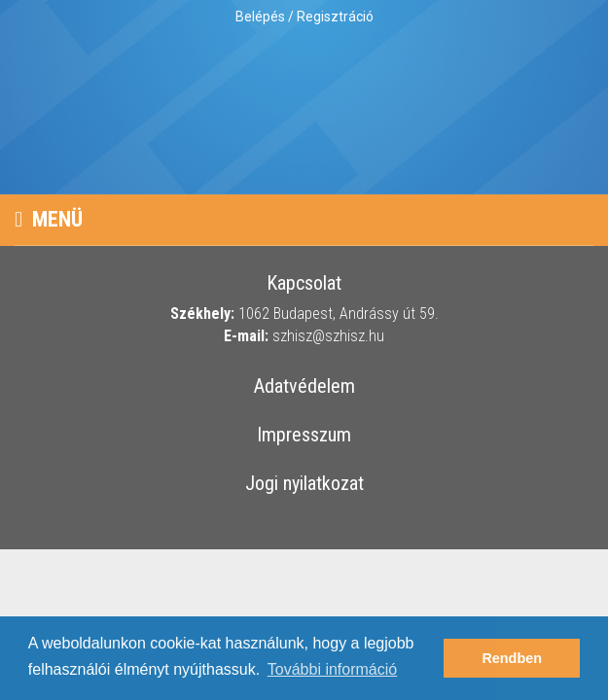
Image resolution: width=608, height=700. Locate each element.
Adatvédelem (304, 387)
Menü (49, 219)
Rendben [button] (512, 658)
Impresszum (304, 436)
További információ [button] (332, 669)
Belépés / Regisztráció (304, 17)
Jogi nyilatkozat (304, 484)
